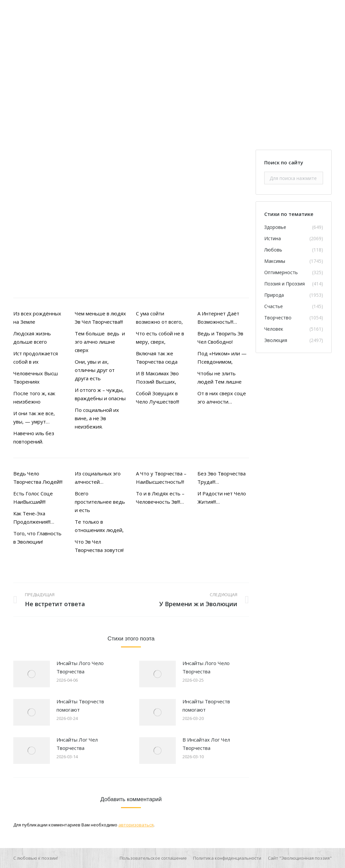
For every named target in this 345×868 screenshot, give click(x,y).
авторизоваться (136, 825)
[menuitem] (153, 858)
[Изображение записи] (32, 674)
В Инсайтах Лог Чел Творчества (206, 744)
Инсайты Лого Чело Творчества (80, 667)
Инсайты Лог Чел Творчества (77, 744)
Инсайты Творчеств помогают (80, 705)
